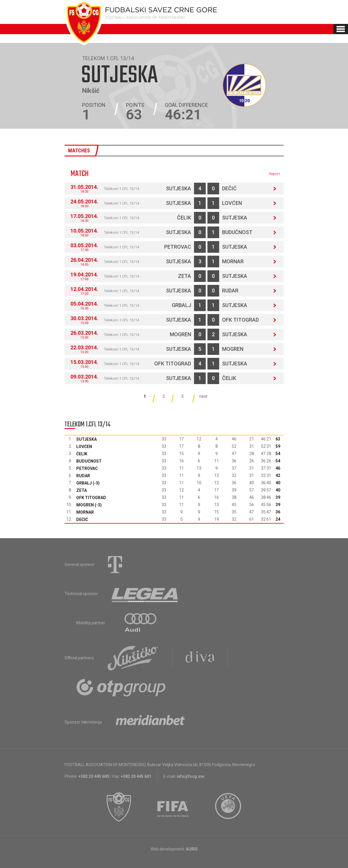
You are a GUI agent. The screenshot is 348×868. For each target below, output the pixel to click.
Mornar (233, 261)
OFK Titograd (240, 320)
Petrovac (178, 247)
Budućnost (237, 232)
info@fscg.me (191, 776)
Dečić (229, 188)
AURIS (192, 849)
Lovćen (232, 203)
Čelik (184, 218)
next (203, 396)
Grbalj (181, 305)
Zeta (185, 276)
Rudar (230, 291)
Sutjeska (179, 188)
